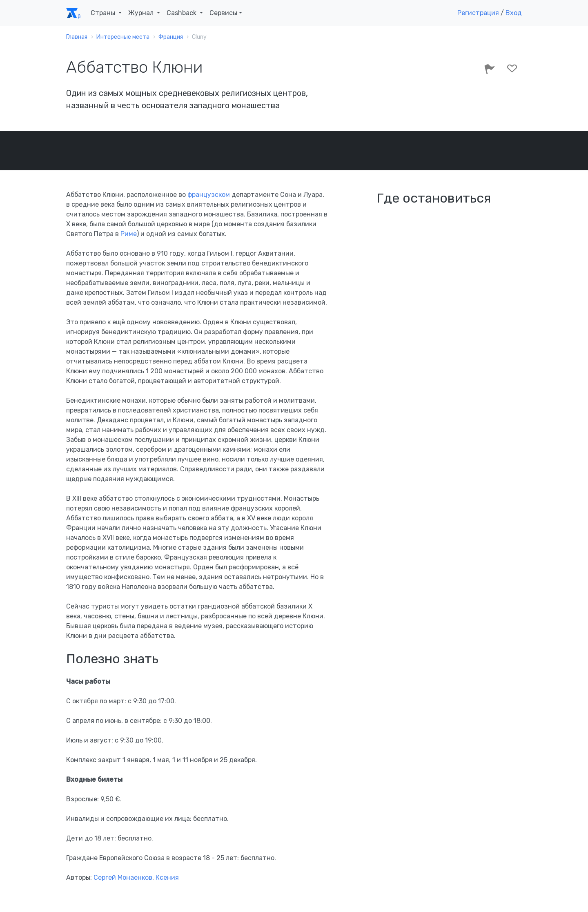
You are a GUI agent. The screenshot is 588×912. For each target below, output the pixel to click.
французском (209, 195)
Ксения (167, 877)
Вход (514, 13)
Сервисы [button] (223, 13)
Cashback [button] (182, 13)
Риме (129, 234)
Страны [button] (104, 13)
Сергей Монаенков (123, 877)
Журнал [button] (142, 13)
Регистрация (478, 13)
